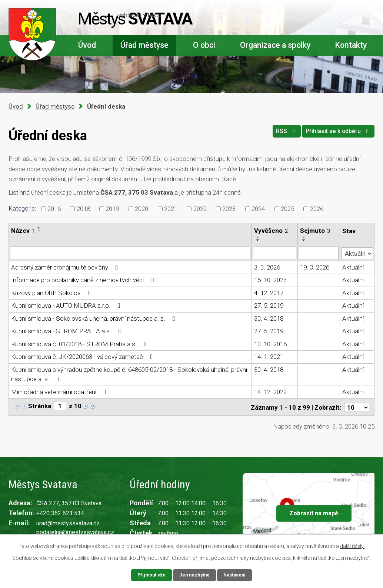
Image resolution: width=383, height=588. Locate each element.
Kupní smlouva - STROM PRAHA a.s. (67, 331)
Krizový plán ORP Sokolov (52, 293)
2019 (112, 208)
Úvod (87, 45)
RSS (278, 134)
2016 (54, 208)
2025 (287, 208)
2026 (317, 208)
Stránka (40, 406)
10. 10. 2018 (270, 344)
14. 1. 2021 (269, 356)
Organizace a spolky (275, 45)
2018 (83, 208)
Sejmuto (315, 231)
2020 (141, 208)
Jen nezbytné (195, 575)
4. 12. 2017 (269, 293)
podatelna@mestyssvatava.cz (75, 531)
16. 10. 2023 (270, 280)
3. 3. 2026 (267, 267)
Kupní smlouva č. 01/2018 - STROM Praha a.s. (80, 344)
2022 (200, 208)
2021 (171, 208)
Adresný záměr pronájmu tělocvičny (66, 267)
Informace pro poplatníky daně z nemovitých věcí (84, 280)
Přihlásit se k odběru (336, 134)
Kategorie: (22, 208)
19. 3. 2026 (315, 267)
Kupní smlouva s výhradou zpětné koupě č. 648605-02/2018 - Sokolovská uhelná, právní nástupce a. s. (129, 374)
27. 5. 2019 (269, 305)
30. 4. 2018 (269, 318)
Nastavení (237, 575)
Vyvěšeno (271, 231)
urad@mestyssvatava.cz (68, 522)
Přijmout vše (149, 575)
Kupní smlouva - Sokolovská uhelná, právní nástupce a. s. (94, 318)
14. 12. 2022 (270, 392)
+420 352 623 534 (60, 512)
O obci (204, 45)
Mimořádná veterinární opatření (60, 392)
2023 (229, 208)
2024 (258, 208)
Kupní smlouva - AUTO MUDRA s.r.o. (67, 305)
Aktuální (353, 267)
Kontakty (351, 45)
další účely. (352, 545)
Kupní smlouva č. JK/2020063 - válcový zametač (83, 356)
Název (23, 231)
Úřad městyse (144, 45)
